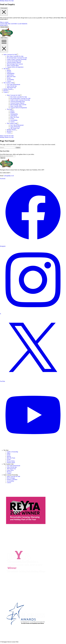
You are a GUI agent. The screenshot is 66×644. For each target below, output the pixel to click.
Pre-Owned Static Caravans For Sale (17, 58)
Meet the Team (11, 458)
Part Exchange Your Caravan (15, 64)
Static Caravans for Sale (10, 55)
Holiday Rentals (8, 89)
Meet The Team (11, 77)
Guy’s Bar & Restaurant (13, 84)
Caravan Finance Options (14, 62)
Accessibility (10, 80)
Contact (6, 92)
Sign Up (3, 158)
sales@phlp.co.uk (9, 176)
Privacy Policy (11, 461)
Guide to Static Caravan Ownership (17, 59)
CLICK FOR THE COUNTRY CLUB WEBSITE (14, 24)
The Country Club (8, 83)
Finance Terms (11, 463)
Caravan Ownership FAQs (14, 61)
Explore (9, 72)
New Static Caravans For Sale (15, 56)
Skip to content (4, 22)
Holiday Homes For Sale (7, 1)
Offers (9, 453)
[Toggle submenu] (17, 55)
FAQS (9, 455)
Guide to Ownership (12, 452)
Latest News (10, 75)
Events (9, 78)
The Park (6, 69)
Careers (9, 81)
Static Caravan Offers (13, 65)
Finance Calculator (12, 479)
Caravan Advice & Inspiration (15, 67)
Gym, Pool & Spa (12, 86)
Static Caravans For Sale (7, 136)
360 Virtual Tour (11, 88)
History (9, 70)
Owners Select (4, 27)
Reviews (6, 91)
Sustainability (11, 73)
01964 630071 (4, 25)
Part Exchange (11, 478)
